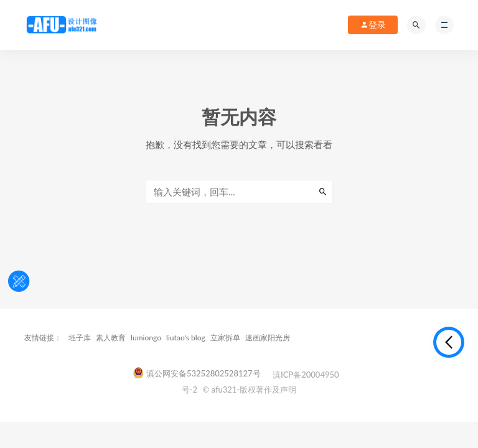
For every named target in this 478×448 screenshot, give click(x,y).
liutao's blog (186, 338)
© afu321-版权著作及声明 (249, 390)
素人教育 (111, 338)
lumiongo (146, 338)
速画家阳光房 (268, 338)
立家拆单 (225, 338)
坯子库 (80, 338)
